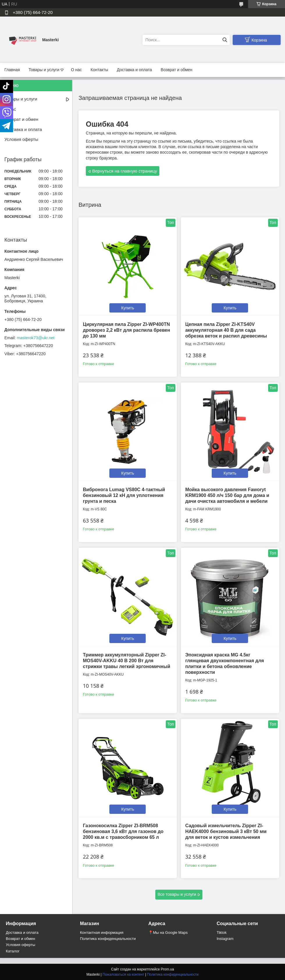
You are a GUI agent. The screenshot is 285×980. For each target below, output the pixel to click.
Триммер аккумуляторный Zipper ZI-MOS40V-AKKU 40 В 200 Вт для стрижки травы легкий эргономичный (127, 661)
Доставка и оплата (135, 70)
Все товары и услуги (177, 894)
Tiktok (222, 933)
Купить (128, 308)
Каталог (13, 951)
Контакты (99, 70)
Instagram (225, 939)
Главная (12, 70)
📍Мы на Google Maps (168, 933)
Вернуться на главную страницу (125, 171)
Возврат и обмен (177, 70)
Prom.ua (167, 969)
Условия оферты (21, 139)
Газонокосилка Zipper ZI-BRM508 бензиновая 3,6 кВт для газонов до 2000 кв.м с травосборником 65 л (123, 831)
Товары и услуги (44, 70)
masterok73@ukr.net (36, 338)
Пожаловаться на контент (123, 974)
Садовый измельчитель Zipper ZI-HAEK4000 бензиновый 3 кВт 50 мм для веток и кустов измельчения (226, 831)
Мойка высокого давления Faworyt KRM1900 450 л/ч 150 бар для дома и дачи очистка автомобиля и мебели (227, 495)
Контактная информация (102, 933)
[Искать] (225, 40)
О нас (76, 70)
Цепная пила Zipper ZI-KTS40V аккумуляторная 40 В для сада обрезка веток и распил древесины (226, 330)
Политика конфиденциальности (108, 939)
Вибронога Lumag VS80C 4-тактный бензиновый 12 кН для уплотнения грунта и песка (124, 495)
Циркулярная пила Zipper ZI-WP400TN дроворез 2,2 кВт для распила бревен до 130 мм (127, 330)
